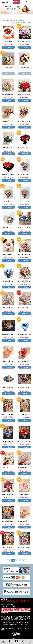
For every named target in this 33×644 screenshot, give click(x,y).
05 (23, 561)
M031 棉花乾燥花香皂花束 (9, 94)
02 (13, 561)
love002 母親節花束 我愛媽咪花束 (12, 521)
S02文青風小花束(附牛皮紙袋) (11, 468)
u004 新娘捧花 (25, 68)
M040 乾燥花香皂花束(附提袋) (11, 228)
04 (20, 561)
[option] (16, 9)
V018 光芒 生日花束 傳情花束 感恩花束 (13, 201)
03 (17, 561)
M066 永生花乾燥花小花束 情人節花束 (13, 494)
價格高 (25, 23)
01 (10, 561)
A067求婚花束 (8, 41)
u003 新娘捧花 (8, 68)
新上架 (20, 23)
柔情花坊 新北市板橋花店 (10, 20)
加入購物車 (8, 47)
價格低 (29, 23)
